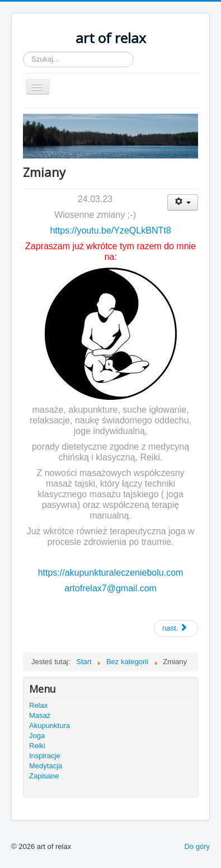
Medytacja (46, 766)
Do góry (197, 846)
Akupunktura (50, 725)
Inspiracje (45, 756)
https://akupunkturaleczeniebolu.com (111, 573)
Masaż (40, 715)
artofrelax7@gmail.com (110, 588)
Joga (37, 736)
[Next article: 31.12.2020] (176, 628)
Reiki (37, 746)
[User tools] (183, 202)
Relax (38, 705)
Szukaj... (23, 52)
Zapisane (44, 776)
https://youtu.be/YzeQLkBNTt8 (110, 230)
